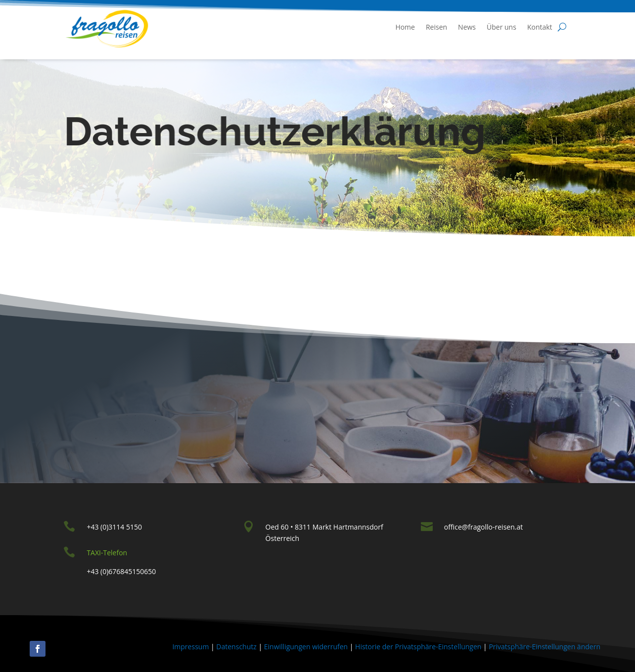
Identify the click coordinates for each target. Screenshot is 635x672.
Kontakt (540, 27)
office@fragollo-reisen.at (483, 527)
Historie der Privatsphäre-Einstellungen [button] (418, 647)
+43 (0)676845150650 (121, 571)
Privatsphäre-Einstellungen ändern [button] (544, 647)
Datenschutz (236, 647)
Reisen (436, 27)
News (467, 27)
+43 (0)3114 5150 (114, 527)
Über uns (501, 27)
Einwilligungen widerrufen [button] (306, 647)
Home (405, 27)
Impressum (190, 647)
